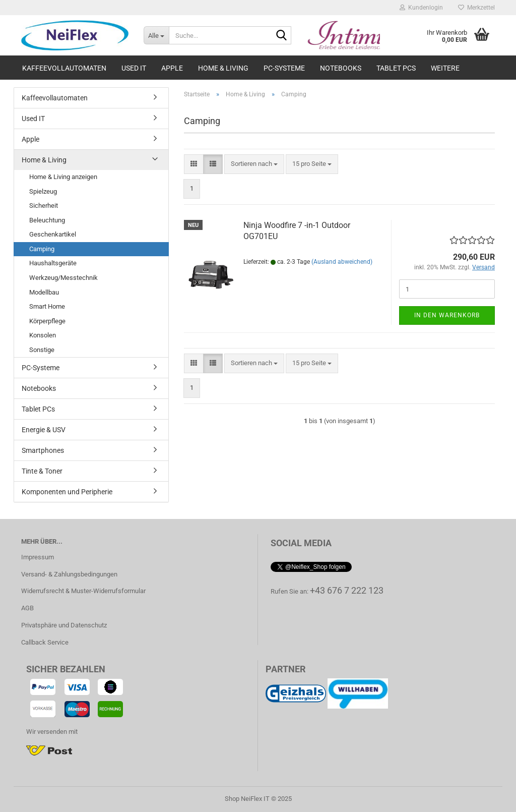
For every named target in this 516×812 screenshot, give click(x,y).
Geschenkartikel (53, 234)
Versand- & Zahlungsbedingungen (69, 574)
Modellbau (44, 292)
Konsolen (43, 335)
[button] (194, 164)
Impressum (38, 557)
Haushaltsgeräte (53, 263)
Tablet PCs (396, 68)
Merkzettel (476, 8)
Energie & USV (44, 430)
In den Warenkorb (447, 315)
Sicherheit (44, 206)
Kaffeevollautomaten (64, 68)
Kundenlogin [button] (421, 8)
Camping (42, 249)
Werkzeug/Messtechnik (63, 278)
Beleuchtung (47, 220)
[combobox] (254, 164)
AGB (27, 608)
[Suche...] (156, 35)
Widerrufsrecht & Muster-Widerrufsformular (83, 591)
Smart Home (47, 306)
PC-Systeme (284, 68)
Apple (172, 68)
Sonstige (42, 350)
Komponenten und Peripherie (67, 492)
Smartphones (43, 450)
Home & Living (223, 68)
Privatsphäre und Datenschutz (64, 625)
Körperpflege (47, 321)
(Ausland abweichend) (342, 262)
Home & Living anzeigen (63, 177)
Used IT (134, 68)
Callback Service (45, 642)
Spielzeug (43, 191)
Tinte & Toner (42, 471)
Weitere (445, 68)
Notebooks (341, 68)
